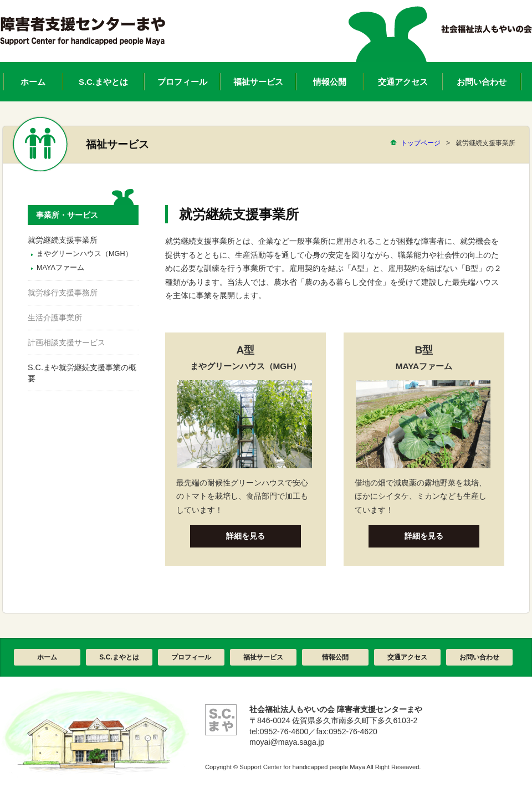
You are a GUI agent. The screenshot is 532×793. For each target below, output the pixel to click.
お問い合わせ (479, 657)
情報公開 (335, 657)
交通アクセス (407, 657)
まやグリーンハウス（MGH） (85, 254)
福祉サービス (263, 657)
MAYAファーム (60, 268)
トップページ (421, 143)
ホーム (47, 657)
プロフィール (191, 657)
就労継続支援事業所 (63, 240)
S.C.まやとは (119, 657)
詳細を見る (245, 536)
